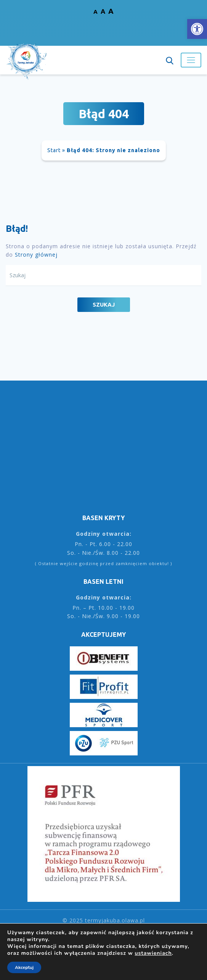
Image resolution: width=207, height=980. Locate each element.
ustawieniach (153, 953)
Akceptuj (24, 967)
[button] (197, 29)
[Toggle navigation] (191, 60)
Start (54, 150)
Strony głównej (36, 255)
